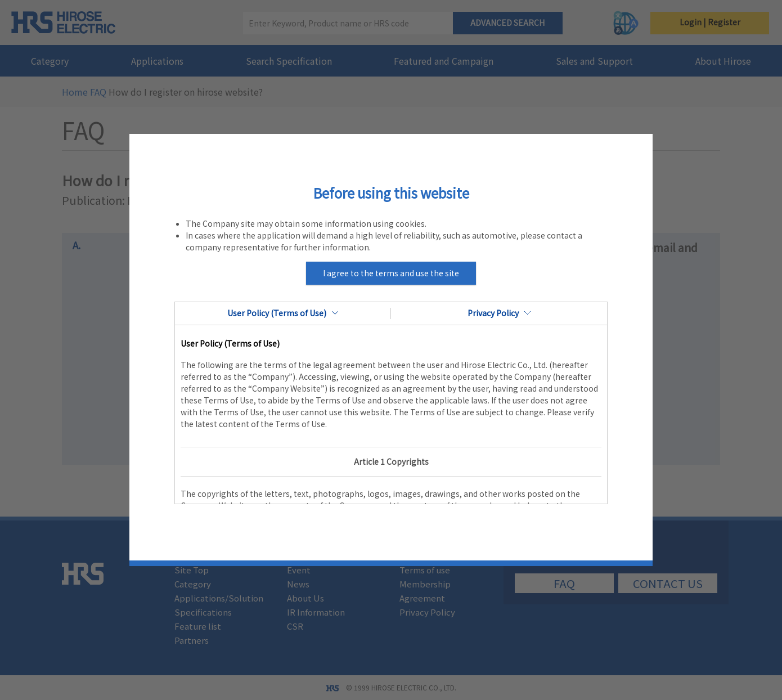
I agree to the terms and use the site (391, 273)
